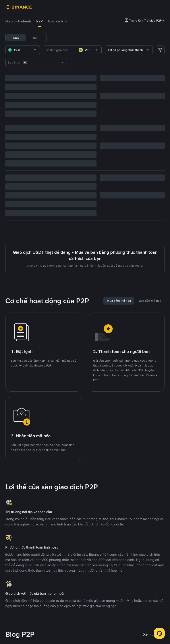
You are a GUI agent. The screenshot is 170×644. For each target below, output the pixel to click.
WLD (160, 38)
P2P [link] (40, 21)
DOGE (127, 38)
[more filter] (160, 61)
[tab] (18, 21)
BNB (105, 38)
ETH (116, 38)
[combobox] (51, 61)
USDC (79, 38)
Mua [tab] (16, 38)
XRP (149, 38)
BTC (67, 38)
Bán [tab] (36, 38)
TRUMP (57, 49)
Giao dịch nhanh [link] (18, 21)
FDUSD (93, 38)
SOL (70, 49)
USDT (56, 38)
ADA (139, 38)
